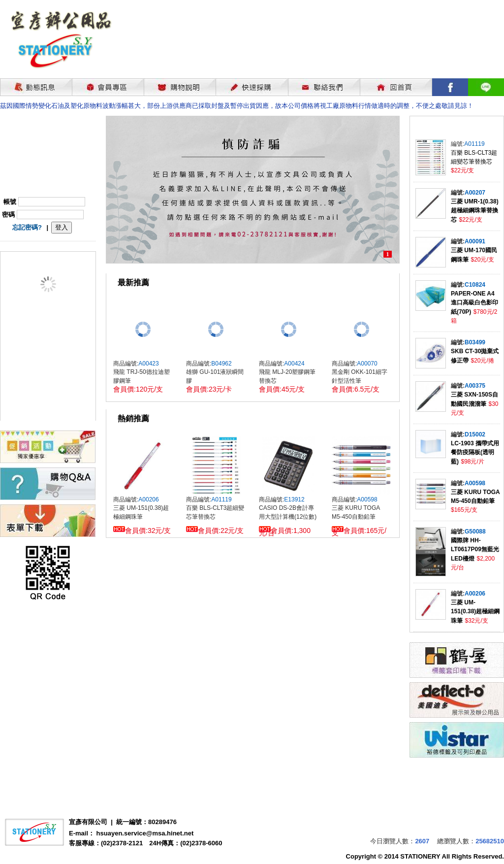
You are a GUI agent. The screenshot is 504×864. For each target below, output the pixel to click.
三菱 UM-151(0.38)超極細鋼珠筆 (475, 612)
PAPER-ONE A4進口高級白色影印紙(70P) (474, 303)
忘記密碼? (27, 227)
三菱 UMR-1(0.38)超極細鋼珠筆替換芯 (475, 211)
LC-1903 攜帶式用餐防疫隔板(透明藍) (475, 452)
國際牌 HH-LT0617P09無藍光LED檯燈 (475, 549)
